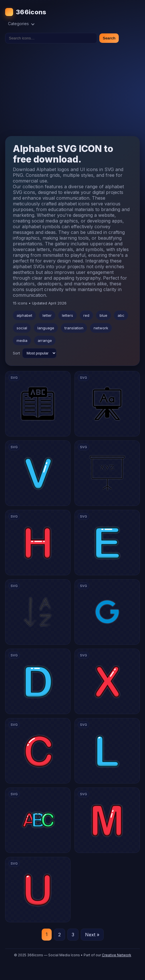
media (22, 340)
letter (47, 315)
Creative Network (117, 955)
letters (68, 315)
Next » (92, 935)
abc (121, 315)
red (86, 315)
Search (109, 38)
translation (74, 328)
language (46, 328)
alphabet (24, 315)
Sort (16, 353)
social (22, 328)
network (101, 328)
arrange (45, 340)
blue (103, 315)
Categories (21, 24)
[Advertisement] (72, 90)
